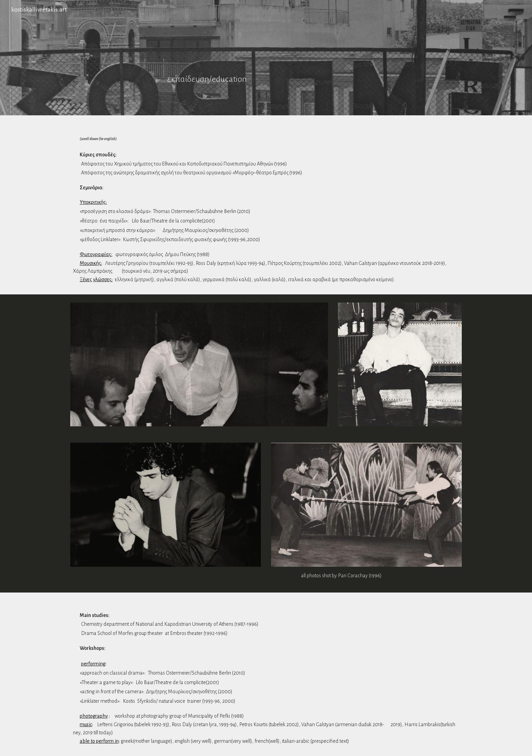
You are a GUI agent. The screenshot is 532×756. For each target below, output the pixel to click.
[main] (266, 58)
